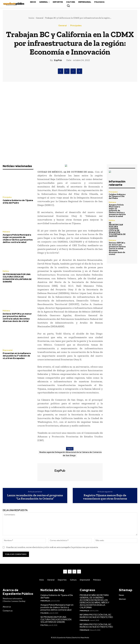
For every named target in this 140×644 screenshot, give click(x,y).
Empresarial (8, 350)
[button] (68, 6)
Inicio (31, 18)
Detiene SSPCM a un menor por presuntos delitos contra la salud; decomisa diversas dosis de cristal (17, 317)
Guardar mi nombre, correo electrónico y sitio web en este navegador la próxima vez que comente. (52, 547)
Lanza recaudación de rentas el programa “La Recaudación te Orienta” (35, 497)
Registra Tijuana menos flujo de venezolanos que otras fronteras (105, 497)
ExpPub (58, 60)
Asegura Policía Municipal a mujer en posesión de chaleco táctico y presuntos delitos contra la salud (18, 238)
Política (6, 271)
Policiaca (6, 232)
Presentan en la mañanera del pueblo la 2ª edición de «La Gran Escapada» (17, 356)
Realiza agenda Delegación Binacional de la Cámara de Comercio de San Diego (71, 454)
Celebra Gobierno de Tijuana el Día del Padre (18, 202)
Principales (76, 26)
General (40, 18)
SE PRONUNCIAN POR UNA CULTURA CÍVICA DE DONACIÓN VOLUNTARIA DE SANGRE (17, 278)
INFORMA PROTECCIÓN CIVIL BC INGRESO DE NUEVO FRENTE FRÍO (96, 616)
